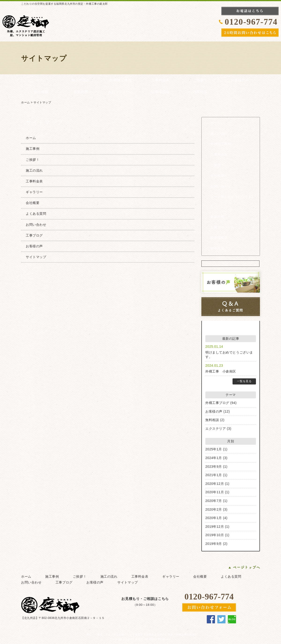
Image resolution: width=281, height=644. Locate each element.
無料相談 (212, 420)
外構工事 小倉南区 (221, 371)
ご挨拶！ (200, 80)
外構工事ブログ (217, 403)
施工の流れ (81, 80)
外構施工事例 (120, 80)
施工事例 (33, 149)
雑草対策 (200, 92)
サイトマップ (42, 102)
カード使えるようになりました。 (233, 201)
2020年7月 (214, 501)
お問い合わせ (221, 186)
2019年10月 (215, 535)
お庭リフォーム (121, 92)
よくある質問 (36, 214)
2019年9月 (214, 544)
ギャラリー (34, 192)
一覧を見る (244, 381)
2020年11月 (215, 492)
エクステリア (216, 429)
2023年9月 (214, 467)
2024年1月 (214, 458)
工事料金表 (160, 80)
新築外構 (81, 92)
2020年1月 (214, 518)
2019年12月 (215, 527)
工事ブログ (34, 235)
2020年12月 (215, 484)
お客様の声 (240, 80)
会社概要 (41, 92)
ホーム (41, 80)
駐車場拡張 (160, 92)
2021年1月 (214, 475)
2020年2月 (214, 509)
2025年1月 (214, 449)
